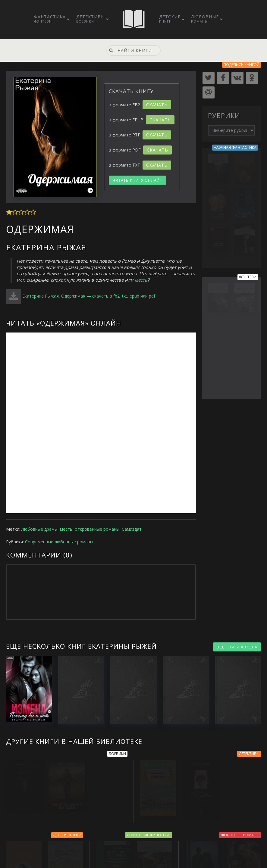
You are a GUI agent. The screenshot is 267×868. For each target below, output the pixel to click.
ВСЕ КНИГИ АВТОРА (237, 647)
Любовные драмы (39, 529)
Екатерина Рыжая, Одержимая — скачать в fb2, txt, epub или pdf (89, 296)
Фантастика (50, 19)
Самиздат (132, 529)
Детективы (91, 19)
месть (141, 280)
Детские (170, 19)
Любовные (205, 19)
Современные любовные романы (59, 542)
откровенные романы (97, 529)
